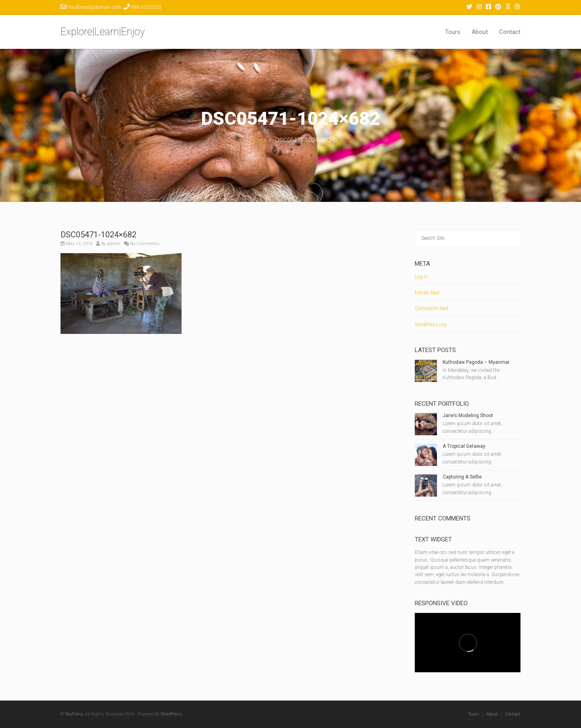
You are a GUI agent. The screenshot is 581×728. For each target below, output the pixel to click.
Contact (510, 32)
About (480, 32)
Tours (453, 32)
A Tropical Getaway (464, 446)
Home (259, 140)
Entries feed (427, 293)
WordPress (171, 714)
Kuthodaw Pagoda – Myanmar (476, 362)
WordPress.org (431, 325)
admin (114, 244)
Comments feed (432, 308)
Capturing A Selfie (462, 477)
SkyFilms (74, 714)
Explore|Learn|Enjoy (103, 32)
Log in (421, 277)
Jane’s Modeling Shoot (468, 415)
